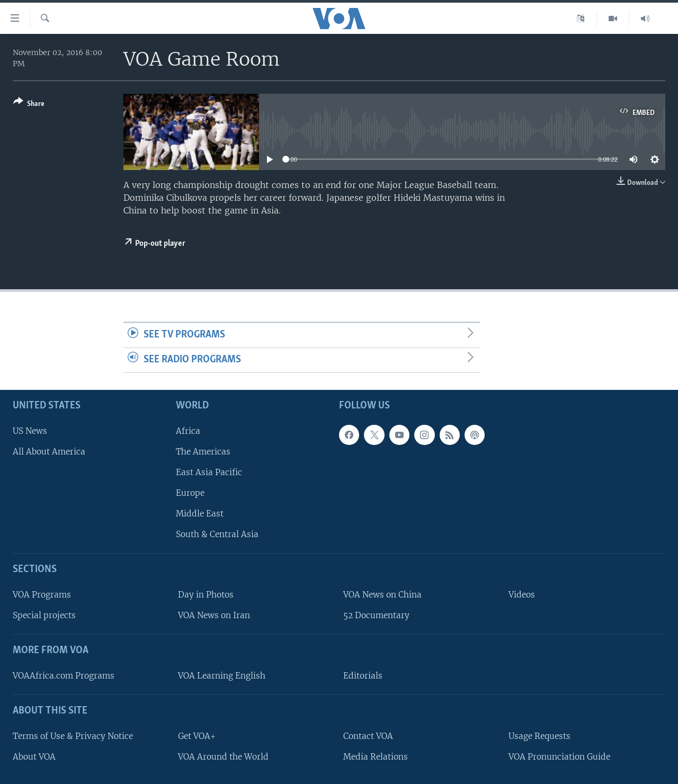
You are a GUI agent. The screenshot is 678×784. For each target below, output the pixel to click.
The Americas (203, 451)
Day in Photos (206, 595)
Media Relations (376, 756)
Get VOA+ (197, 736)
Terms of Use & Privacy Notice (73, 736)
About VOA (34, 756)
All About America (49, 451)
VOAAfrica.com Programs (64, 676)
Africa (188, 430)
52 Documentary (376, 615)
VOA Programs (42, 595)
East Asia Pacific (209, 472)
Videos (522, 595)
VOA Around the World (223, 756)
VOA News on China (382, 595)
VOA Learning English (222, 676)
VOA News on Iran (214, 615)
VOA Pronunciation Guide (559, 756)
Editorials (363, 676)
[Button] (29, 105)
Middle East (200, 514)
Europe (190, 493)
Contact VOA (368, 736)
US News (30, 430)
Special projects (44, 615)
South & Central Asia (217, 534)
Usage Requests (539, 736)
